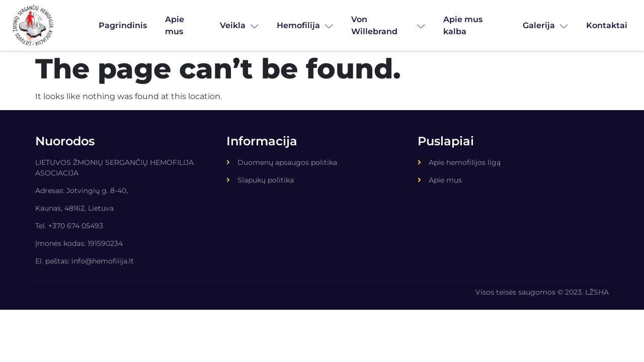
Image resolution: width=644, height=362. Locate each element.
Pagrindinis (123, 25)
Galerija (545, 26)
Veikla (239, 26)
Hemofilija (305, 26)
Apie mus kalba (463, 25)
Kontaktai (607, 25)
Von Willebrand (388, 25)
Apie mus (175, 25)
